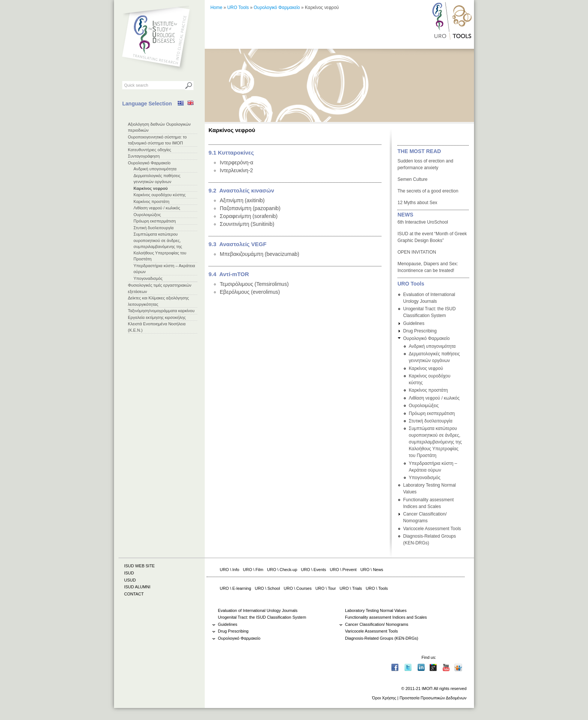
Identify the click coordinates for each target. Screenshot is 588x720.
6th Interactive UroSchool (423, 222)
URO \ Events (314, 570)
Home (216, 8)
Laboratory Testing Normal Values (376, 610)
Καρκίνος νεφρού (151, 188)
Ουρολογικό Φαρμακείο (149, 163)
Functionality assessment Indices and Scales (386, 617)
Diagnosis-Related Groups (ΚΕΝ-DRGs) (382, 638)
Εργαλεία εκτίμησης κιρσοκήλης (157, 317)
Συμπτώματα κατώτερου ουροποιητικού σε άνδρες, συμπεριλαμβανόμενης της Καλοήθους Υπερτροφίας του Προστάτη (160, 247)
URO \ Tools (377, 588)
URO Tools (238, 8)
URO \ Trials (351, 588)
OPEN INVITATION (417, 252)
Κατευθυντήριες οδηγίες (149, 150)
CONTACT (134, 594)
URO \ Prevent (343, 570)
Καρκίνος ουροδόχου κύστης (160, 195)
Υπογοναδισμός (148, 278)
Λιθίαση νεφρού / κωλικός (157, 208)
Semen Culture (412, 179)
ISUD (129, 573)
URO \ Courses (298, 588)
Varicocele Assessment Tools (432, 529)
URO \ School (268, 588)
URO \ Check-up (282, 570)
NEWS (405, 215)
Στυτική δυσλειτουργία (154, 228)
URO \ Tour (326, 588)
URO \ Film (253, 570)
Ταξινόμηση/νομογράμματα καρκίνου (161, 311)
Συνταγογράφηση (144, 156)
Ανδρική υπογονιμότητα (155, 169)
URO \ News (372, 570)
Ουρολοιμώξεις (147, 215)
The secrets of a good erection (428, 191)
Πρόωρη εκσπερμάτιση (155, 221)
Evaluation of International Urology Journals (258, 610)
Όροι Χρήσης (384, 698)
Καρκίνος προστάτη (151, 201)
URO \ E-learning (235, 588)
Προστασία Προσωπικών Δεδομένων (433, 698)
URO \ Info (229, 570)
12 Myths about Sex (417, 203)
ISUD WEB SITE (139, 566)
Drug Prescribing (420, 331)
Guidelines (414, 323)
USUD (130, 580)
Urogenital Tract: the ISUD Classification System (262, 617)
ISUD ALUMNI (137, 587)
